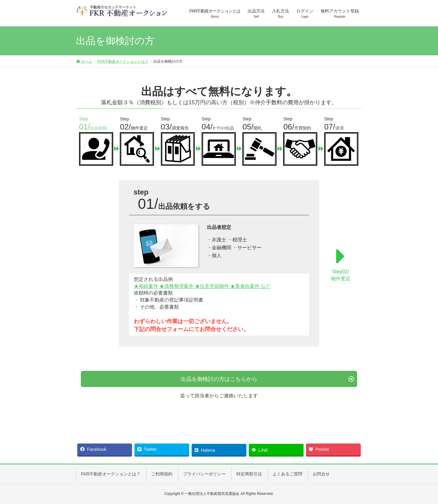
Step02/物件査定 (341, 263)
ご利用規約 (162, 474)
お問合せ (321, 474)
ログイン (305, 14)
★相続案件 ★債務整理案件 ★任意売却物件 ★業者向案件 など (202, 286)
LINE (260, 450)
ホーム (84, 61)
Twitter (147, 449)
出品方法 (256, 14)
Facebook (93, 449)
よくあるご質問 (287, 474)
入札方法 (280, 14)
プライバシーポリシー (204, 474)
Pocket (319, 449)
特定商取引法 (249, 474)
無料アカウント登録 (340, 14)
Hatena (205, 450)
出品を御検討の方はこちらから (219, 379)
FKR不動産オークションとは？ (123, 61)
